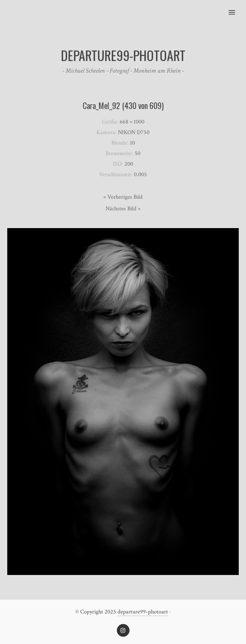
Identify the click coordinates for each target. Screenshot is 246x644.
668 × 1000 (132, 122)
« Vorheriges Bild (123, 197)
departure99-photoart (143, 612)
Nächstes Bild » (123, 209)
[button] (236, 8)
